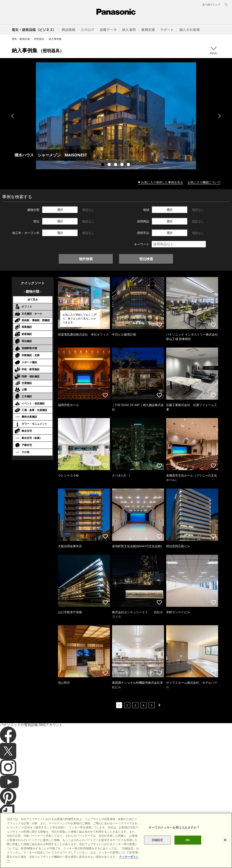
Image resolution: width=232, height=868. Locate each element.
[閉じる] (225, 847)
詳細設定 (157, 847)
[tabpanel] (116, 116)
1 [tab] (103, 165)
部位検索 (146, 259)
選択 (60, 210)
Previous (12, 116)
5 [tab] (129, 165)
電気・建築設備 (21, 39)
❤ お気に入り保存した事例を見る (161, 182)
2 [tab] (110, 165)
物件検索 (86, 259)
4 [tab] (123, 165)
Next (220, 116)
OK (188, 847)
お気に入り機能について (204, 182)
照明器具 (39, 39)
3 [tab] (116, 165)
